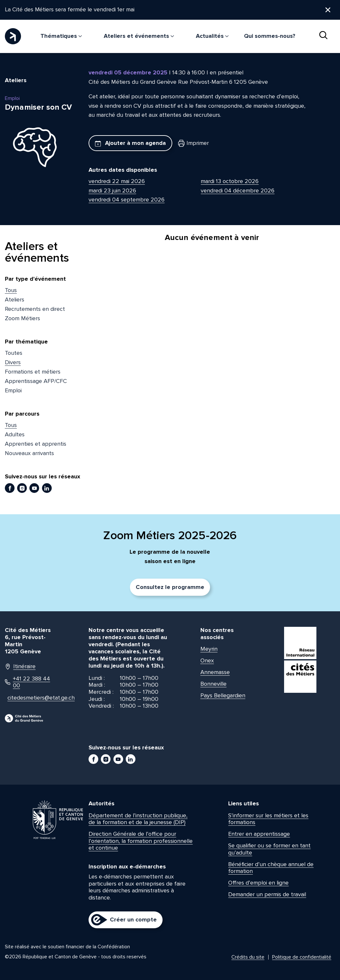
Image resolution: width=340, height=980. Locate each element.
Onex (207, 661)
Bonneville (213, 684)
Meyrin (209, 649)
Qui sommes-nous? (270, 36)
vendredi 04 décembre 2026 (238, 191)
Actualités (212, 36)
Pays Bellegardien (223, 696)
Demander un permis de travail (267, 895)
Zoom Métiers (22, 318)
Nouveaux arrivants (29, 453)
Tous (11, 290)
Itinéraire (20, 666)
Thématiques (61, 36)
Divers (13, 363)
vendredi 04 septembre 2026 (127, 200)
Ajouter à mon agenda (130, 143)
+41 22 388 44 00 (27, 682)
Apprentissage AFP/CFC (36, 381)
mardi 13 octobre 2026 (230, 181)
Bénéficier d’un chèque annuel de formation (271, 868)
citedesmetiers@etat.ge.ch (32, 698)
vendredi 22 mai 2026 (117, 181)
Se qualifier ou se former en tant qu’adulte (269, 849)
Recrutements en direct (35, 309)
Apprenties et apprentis (36, 444)
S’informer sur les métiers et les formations (268, 819)
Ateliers (15, 300)
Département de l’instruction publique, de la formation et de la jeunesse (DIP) (138, 819)
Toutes (14, 353)
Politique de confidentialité (302, 957)
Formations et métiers (33, 372)
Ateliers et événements (139, 36)
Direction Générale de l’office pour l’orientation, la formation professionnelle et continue (141, 841)
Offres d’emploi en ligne (258, 883)
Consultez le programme (170, 587)
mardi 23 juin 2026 (112, 191)
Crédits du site (248, 957)
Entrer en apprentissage (259, 834)
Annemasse (215, 672)
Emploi (13, 390)
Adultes (15, 435)
